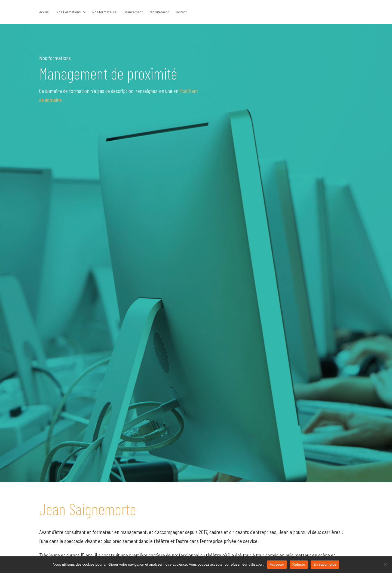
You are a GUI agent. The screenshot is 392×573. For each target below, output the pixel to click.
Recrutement (159, 12)
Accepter (277, 564)
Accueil (45, 12)
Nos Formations (69, 12)
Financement (133, 12)
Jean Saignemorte (88, 509)
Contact (181, 12)
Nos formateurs (104, 12)
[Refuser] (385, 565)
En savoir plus (325, 564)
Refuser (299, 564)
